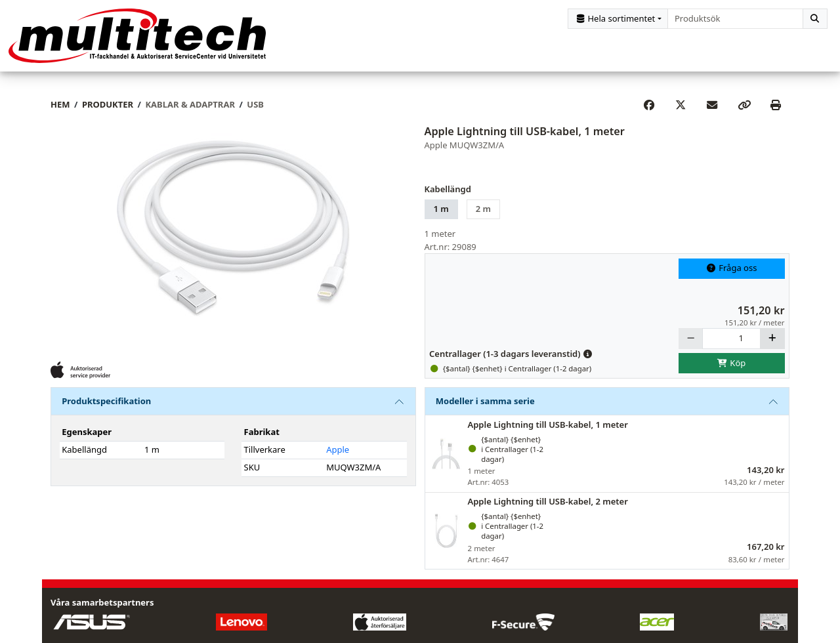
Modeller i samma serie (485, 402)
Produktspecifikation (106, 402)
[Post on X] (681, 106)
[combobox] (735, 19)
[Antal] (731, 339)
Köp (732, 363)
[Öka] (772, 339)
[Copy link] (744, 106)
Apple (338, 450)
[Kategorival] (618, 19)
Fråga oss (732, 269)
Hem (60, 105)
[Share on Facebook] (649, 106)
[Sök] (815, 19)
